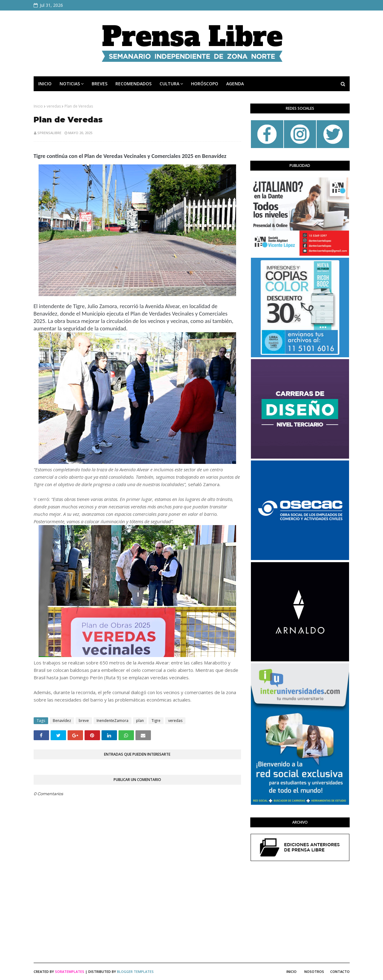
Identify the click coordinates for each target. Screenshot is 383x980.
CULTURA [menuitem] (169, 84)
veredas (54, 106)
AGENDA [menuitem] (235, 84)
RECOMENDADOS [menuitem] (133, 84)
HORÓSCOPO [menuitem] (205, 84)
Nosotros (314, 972)
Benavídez (62, 721)
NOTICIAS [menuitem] (70, 84)
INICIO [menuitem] (45, 84)
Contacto (340, 972)
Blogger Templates (135, 972)
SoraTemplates (70, 972)
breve (84, 721)
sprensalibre (49, 133)
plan (140, 721)
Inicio (38, 106)
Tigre (156, 721)
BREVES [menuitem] (100, 84)
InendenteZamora (112, 721)
